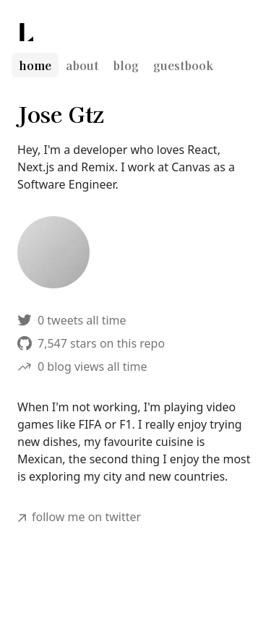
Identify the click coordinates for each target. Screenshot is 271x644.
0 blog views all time (82, 366)
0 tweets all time (72, 320)
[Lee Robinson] (26, 32)
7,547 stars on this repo (91, 343)
